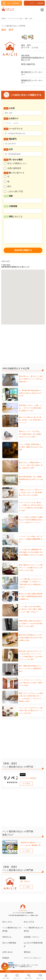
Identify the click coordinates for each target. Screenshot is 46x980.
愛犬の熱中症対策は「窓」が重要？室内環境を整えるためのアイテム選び (31, 479)
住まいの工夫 (29, 922)
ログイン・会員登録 (37, 3)
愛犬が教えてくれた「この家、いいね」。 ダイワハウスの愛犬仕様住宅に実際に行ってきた (31, 408)
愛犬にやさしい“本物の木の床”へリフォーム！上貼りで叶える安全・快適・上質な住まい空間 (31, 465)
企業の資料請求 (14, 168)
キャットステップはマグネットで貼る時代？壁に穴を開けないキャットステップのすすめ (31, 711)
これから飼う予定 (15, 191)
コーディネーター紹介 (15, 19)
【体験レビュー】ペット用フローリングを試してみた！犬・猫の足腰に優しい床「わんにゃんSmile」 (31, 492)
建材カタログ (40, 978)
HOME (3, 19)
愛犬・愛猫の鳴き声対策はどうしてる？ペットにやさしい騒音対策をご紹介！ (31, 669)
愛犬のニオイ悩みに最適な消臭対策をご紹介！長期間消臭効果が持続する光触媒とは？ (31, 596)
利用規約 (6, 958)
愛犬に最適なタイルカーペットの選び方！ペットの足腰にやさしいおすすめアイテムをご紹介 (31, 568)
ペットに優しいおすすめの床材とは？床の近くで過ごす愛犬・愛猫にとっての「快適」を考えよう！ (31, 609)
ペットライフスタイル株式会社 (21, 971)
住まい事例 (6, 978)
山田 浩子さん (25, 881)
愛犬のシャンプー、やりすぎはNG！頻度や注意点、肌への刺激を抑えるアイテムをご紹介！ (30, 434)
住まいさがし (7, 922)
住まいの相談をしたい (17, 163)
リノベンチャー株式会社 (28, 778)
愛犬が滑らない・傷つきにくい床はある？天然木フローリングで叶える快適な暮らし (31, 379)
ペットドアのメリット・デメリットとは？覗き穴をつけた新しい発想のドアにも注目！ (31, 683)
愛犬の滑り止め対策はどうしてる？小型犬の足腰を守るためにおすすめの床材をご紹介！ (31, 638)
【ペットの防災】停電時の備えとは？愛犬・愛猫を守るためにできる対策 (31, 447)
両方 (9, 186)
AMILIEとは (7, 937)
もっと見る (26, 784)
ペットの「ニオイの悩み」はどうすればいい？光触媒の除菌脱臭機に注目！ (31, 539)
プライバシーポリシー (32, 958)
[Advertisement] (20, 345)
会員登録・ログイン (32, 937)
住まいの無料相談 (9, 943)
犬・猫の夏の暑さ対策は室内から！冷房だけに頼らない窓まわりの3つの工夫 (31, 393)
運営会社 (27, 952)
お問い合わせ (7, 952)
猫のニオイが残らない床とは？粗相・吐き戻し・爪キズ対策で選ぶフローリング (31, 420)
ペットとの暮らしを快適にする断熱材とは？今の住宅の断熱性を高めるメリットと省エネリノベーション (31, 520)
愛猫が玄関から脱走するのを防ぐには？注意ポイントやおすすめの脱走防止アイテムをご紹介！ (31, 624)
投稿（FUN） (29, 978)
